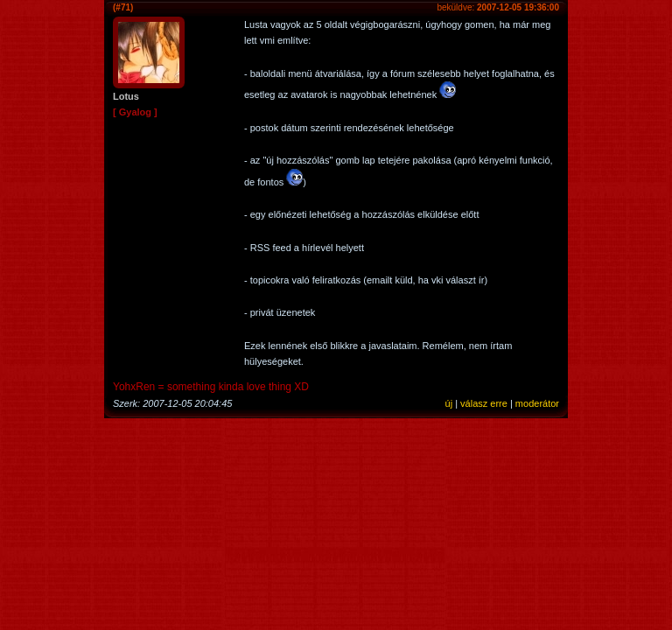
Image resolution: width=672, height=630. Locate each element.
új (449, 403)
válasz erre (484, 403)
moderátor (537, 403)
